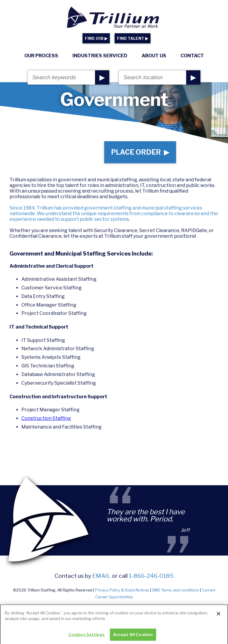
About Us (154, 56)
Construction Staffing (46, 418)
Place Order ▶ (140, 152)
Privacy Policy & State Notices (122, 590)
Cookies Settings (87, 637)
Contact (192, 56)
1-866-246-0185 (151, 576)
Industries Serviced (100, 56)
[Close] (218, 617)
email (102, 576)
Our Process (41, 56)
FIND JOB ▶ (96, 38)
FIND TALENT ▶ (133, 38)
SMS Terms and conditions (176, 590)
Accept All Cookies (133, 637)
